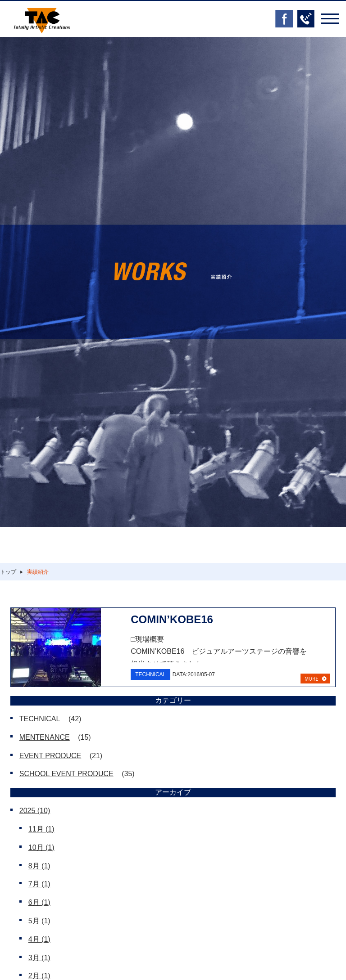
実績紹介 (38, 572)
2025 (35, 811)
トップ (8, 572)
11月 (41, 829)
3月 (39, 958)
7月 (39, 884)
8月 (39, 866)
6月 (39, 902)
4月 (39, 939)
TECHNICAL (40, 719)
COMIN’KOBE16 (172, 619)
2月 (39, 976)
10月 (41, 847)
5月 (39, 921)
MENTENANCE (45, 737)
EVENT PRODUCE (50, 756)
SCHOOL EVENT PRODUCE (66, 774)
